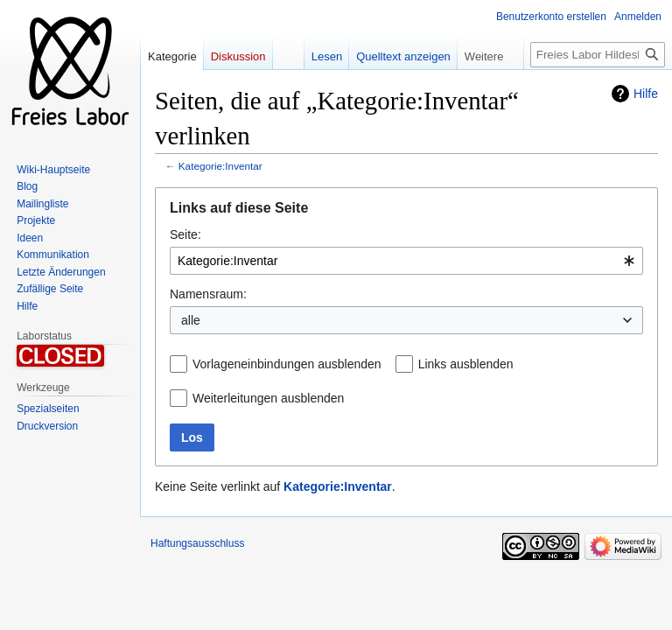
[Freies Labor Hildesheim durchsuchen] (598, 55)
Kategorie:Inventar (220, 166)
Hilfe (646, 94)
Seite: (185, 234)
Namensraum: (208, 294)
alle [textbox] (191, 320)
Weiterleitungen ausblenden (268, 398)
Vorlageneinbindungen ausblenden (287, 364)
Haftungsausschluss (197, 543)
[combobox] (406, 261)
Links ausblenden (466, 364)
